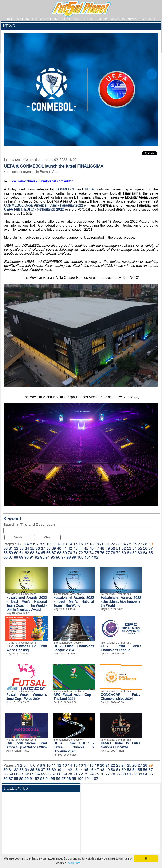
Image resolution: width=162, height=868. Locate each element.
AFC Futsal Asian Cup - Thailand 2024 (74, 697)
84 (145, 553)
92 (37, 557)
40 (59, 548)
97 (63, 557)
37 (43, 548)
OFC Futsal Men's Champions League (121, 648)
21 (108, 544)
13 (65, 544)
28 (145, 544)
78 (113, 553)
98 (69, 557)
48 (102, 548)
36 (38, 548)
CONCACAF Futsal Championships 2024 (121, 697)
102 (95, 557)
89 (21, 557)
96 (58, 557)
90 (27, 557)
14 (70, 544)
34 (27, 548)
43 (75, 548)
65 (43, 553)
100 (80, 557)
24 (124, 544)
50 (113, 548)
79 (118, 553)
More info (74, 863)
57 (151, 548)
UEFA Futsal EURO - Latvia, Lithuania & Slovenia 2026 (74, 747)
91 (32, 557)
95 (53, 557)
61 (21, 553)
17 (86, 544)
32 (16, 548)
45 (86, 548)
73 (86, 553)
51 (118, 548)
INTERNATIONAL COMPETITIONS (33, 19)
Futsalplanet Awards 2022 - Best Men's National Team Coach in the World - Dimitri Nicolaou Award (27, 604)
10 (48, 544)
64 (38, 553)
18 (91, 544)
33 (21, 548)
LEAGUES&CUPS (95, 19)
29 (151, 544)
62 (27, 553)
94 (48, 557)
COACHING (71, 19)
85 (151, 553)
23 (118, 544)
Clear (47, 537)
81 (129, 553)
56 (145, 548)
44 (81, 548)
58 (5, 553)
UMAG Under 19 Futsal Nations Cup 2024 (121, 745)
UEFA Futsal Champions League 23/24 (74, 648)
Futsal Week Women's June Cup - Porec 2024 (27, 697)
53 (129, 548)
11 (54, 544)
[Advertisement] (121, 822)
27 (140, 544)
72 (81, 553)
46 (91, 548)
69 (65, 553)
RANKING (147, 19)
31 (11, 548)
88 (16, 557)
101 (88, 557)
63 (32, 553)
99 (74, 557)
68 (59, 553)
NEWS (132, 19)
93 (42, 557)
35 (32, 548)
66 (48, 553)
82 (134, 553)
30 (5, 548)
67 (54, 553)
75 (97, 553)
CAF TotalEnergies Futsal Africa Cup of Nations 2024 (27, 745)
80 (124, 553)
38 (48, 548)
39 (54, 548)
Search (18, 537)
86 (5, 557)
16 (81, 544)
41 (65, 548)
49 (108, 548)
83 (140, 553)
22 (113, 544)
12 (59, 544)
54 (134, 548)
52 (124, 548)
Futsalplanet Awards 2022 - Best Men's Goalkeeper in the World (121, 602)
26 (134, 544)
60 (16, 553)
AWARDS (118, 19)
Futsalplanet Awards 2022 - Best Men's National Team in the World (74, 602)
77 (108, 553)
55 (140, 548)
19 (97, 544)
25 (129, 544)
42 (70, 548)
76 (102, 553)
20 (102, 544)
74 (91, 553)
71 (75, 553)
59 (11, 553)
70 (70, 553)
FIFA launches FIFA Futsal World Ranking (27, 648)
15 (75, 544)
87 (11, 557)
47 (97, 548)
